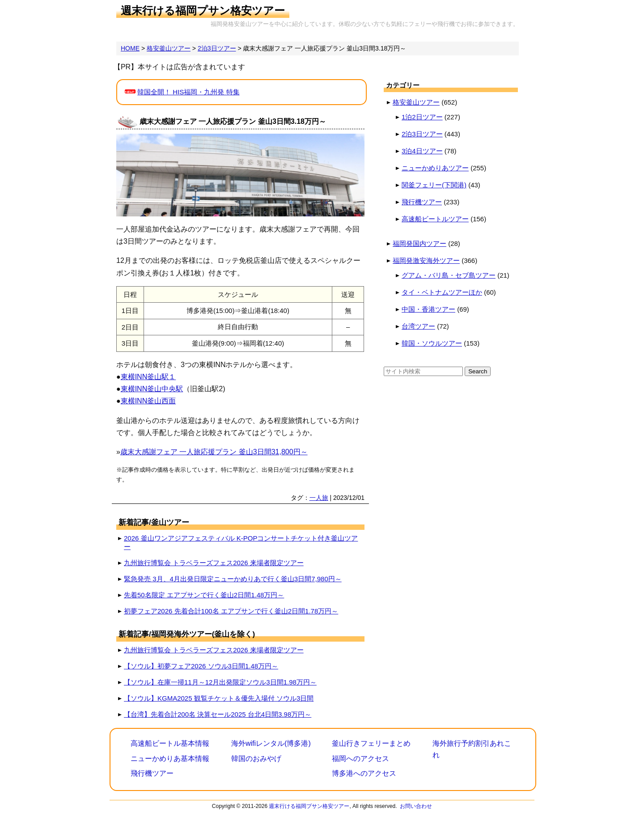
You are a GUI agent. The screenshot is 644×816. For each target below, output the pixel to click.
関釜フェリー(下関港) (434, 185)
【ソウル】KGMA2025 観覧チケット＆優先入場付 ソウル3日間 (219, 698)
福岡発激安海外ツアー (426, 260)
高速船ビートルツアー (435, 219)
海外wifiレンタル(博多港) (271, 743)
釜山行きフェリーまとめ (371, 743)
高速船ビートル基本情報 (170, 743)
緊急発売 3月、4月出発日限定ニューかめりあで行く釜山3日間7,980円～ (233, 579)
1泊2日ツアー (422, 117)
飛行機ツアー (422, 202)
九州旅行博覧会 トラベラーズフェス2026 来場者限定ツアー (214, 563)
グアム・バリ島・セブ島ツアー (449, 275)
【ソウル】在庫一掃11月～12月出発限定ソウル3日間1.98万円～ (220, 682)
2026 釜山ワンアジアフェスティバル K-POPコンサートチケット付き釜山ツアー (241, 542)
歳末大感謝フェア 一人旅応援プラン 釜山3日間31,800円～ (214, 452)
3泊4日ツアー (422, 151)
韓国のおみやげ (256, 759)
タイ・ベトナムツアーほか (442, 292)
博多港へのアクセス (364, 773)
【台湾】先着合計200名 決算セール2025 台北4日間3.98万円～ (218, 714)
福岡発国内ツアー (419, 243)
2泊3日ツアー (422, 134)
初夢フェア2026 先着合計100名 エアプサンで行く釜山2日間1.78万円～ (231, 611)
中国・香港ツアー (428, 309)
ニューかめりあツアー (435, 168)
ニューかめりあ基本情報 (170, 759)
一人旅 (319, 498)
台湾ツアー (418, 326)
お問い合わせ (416, 806)
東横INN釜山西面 (148, 401)
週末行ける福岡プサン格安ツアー (203, 11)
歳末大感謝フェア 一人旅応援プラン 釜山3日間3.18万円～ (233, 121)
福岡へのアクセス (360, 759)
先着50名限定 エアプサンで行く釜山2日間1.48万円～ (204, 595)
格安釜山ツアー (416, 102)
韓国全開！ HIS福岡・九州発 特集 (188, 92)
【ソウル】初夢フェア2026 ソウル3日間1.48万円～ (201, 666)
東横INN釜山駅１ (148, 377)
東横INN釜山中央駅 (152, 389)
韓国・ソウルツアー (432, 343)
